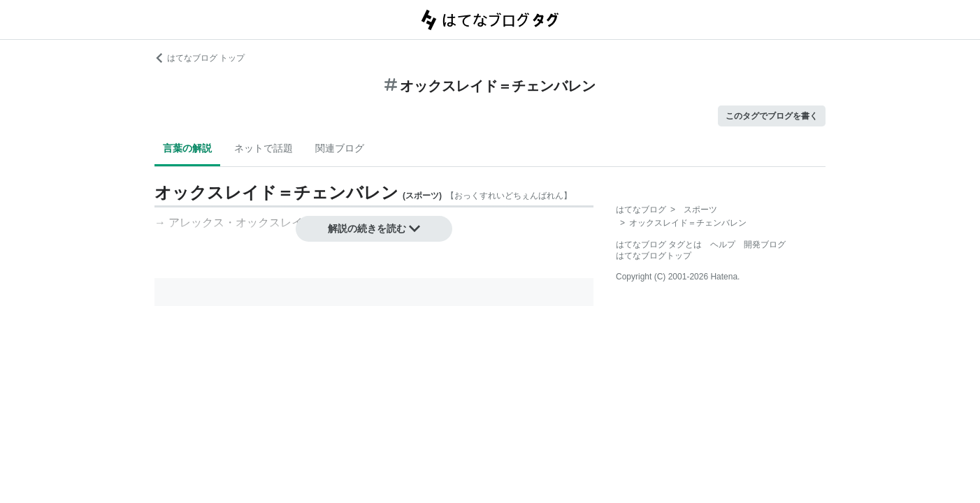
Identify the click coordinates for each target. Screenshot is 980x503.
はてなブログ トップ (200, 58)
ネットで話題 (264, 148)
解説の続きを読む (374, 228)
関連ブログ (340, 148)
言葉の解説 (187, 148)
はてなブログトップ (654, 256)
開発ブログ (765, 245)
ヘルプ (723, 245)
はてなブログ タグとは (659, 245)
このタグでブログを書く (772, 116)
